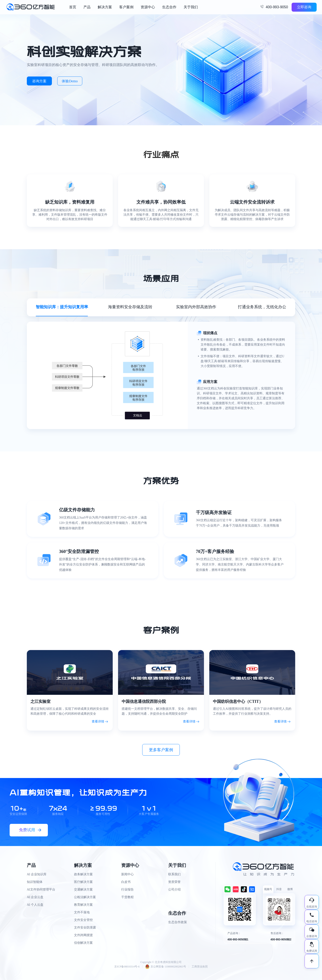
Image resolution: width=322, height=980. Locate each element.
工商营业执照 (200, 967)
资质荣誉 (174, 882)
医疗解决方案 (83, 882)
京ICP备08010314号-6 (127, 967)
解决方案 (105, 7)
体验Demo (70, 81)
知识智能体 (35, 882)
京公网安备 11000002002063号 (166, 967)
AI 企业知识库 (37, 874)
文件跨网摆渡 (83, 935)
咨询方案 (39, 81)
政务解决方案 (83, 874)
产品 (87, 7)
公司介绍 (174, 890)
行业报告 (127, 890)
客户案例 (126, 7)
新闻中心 (127, 874)
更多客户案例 (161, 750)
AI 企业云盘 (35, 897)
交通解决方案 (83, 890)
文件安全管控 (83, 920)
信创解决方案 (83, 943)
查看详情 (98, 722)
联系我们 (174, 874)
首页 (73, 7)
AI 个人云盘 (35, 905)
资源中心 (148, 7)
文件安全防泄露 (85, 928)
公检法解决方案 (85, 897)
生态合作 (169, 7)
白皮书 (126, 882)
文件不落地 (82, 912)
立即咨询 (304, 7)
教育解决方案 (83, 905)
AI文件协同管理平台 (41, 890)
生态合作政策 (178, 922)
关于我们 (191, 7)
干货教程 (127, 897)
